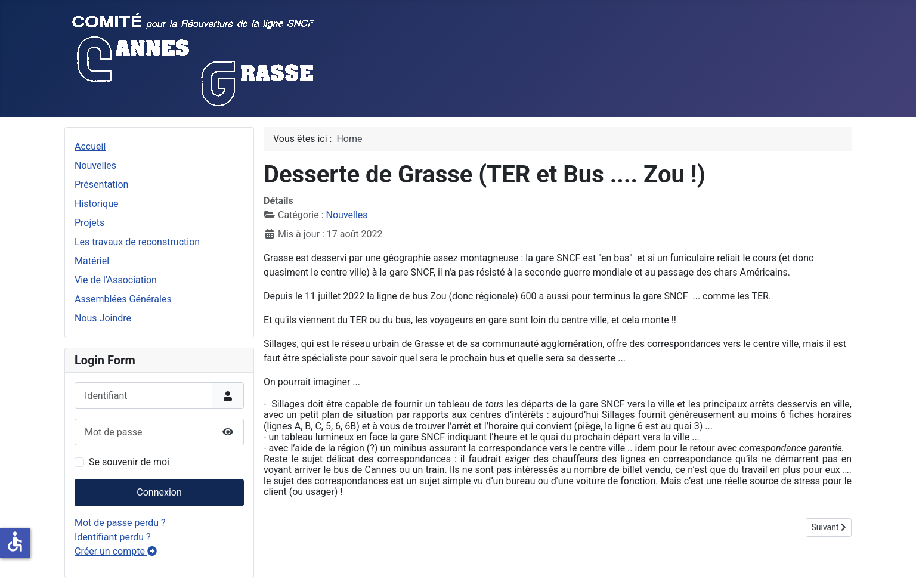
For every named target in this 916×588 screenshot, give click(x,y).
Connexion (159, 492)
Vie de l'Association (116, 280)
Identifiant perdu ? (113, 537)
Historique (96, 204)
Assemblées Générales (123, 299)
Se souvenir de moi (129, 462)
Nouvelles (95, 165)
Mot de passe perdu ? (120, 523)
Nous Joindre (103, 318)
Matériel (92, 261)
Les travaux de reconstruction (137, 242)
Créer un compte (116, 551)
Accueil (90, 146)
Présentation (101, 185)
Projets (89, 223)
